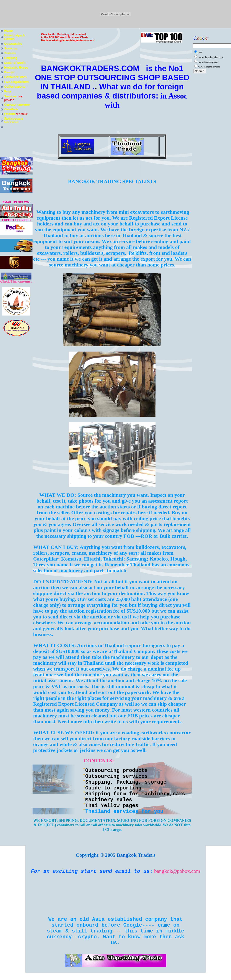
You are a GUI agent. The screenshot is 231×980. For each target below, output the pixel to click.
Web (200, 52)
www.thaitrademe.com (208, 62)
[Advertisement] (112, 199)
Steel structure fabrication (14, 120)
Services (11, 96)
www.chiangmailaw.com (209, 67)
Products (10, 114)
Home (9, 31)
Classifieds (11, 109)
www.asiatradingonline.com (211, 57)
